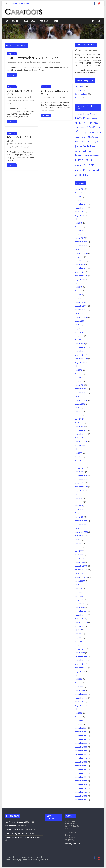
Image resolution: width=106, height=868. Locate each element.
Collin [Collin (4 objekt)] (77, 127)
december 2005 (81, 694)
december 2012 (81, 389)
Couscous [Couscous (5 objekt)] (91, 132)
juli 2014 (78, 325)
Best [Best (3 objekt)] (81, 114)
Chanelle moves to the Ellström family (20, 837)
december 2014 (81, 306)
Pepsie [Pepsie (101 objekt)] (88, 170)
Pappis (58, 62)
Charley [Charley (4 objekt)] (94, 119)
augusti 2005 (80, 705)
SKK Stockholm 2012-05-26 (20, 92)
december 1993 (81, 769)
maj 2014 (79, 328)
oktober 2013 (80, 355)
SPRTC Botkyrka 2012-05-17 (55, 92)
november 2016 (81, 246)
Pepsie (63, 62)
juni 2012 (79, 411)
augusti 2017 (80, 215)
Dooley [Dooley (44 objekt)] (90, 137)
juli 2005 (78, 709)
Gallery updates (81, 94)
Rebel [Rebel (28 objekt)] (96, 170)
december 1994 (81, 766)
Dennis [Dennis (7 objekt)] (78, 137)
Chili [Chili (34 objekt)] (84, 123)
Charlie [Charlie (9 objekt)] (78, 123)
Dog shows (12, 54)
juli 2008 (78, 585)
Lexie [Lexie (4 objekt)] (83, 151)
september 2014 (81, 317)
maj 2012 (79, 415)
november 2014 (81, 310)
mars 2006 (79, 687)
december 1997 (81, 754)
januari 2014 (80, 344)
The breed (57, 21)
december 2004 (81, 728)
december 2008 (81, 566)
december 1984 (81, 800)
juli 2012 (78, 408)
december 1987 (81, 788)
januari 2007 (80, 653)
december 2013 (81, 347)
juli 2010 (78, 494)
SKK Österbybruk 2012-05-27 (32, 58)
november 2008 (81, 570)
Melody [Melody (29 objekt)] (89, 155)
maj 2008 (79, 592)
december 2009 (81, 521)
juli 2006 (78, 675)
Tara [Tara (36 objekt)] (86, 175)
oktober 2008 (80, 573)
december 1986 (81, 792)
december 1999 (81, 747)
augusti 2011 (80, 445)
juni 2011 (79, 453)
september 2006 (81, 668)
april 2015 (79, 295)
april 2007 (79, 641)
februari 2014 (80, 340)
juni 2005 (79, 713)
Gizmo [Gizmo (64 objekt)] (91, 141)
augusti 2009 (80, 536)
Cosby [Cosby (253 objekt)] (81, 132)
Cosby (35, 62)
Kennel (15, 21)
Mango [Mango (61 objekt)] (80, 155)
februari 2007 (80, 649)
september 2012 (81, 400)
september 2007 (81, 622)
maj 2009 (79, 547)
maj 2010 (79, 502)
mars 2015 (79, 298)
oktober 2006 (80, 664)
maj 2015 (79, 291)
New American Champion (21, 3)
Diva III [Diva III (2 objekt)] (83, 137)
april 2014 (79, 332)
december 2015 (81, 268)
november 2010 (81, 479)
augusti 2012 (80, 404)
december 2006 (81, 656)
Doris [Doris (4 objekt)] (97, 137)
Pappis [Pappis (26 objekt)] (79, 170)
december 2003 (81, 732)
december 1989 (81, 785)
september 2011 (81, 442)
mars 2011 (79, 464)
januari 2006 (80, 690)
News (25, 21)
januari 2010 (80, 517)
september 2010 (81, 487)
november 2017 (81, 208)
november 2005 (81, 698)
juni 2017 (79, 223)
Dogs (33, 21)
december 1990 (81, 781)
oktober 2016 (80, 249)
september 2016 (81, 253)
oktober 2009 (80, 528)
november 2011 (81, 434)
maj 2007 (79, 638)
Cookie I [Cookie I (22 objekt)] (92, 127)
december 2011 (81, 430)
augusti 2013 (80, 362)
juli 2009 (78, 540)
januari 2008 (80, 607)
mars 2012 (79, 423)
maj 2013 (79, 374)
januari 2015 (80, 302)
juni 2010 (79, 498)
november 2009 (81, 524)
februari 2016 (80, 261)
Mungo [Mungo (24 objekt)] (79, 165)
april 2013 (79, 377)
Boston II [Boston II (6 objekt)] (93, 114)
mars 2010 (79, 509)
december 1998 (81, 751)
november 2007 (81, 615)
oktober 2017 (80, 212)
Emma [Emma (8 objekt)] (78, 141)
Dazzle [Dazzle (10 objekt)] (98, 132)
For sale (44, 21)
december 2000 (81, 743)
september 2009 (81, 532)
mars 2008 (79, 600)
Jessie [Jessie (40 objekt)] (78, 146)
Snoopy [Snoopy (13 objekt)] (79, 175)
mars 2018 (79, 200)
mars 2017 (79, 234)
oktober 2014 (80, 313)
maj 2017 (79, 227)
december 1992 (81, 773)
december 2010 (81, 475)
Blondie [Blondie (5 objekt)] (86, 114)
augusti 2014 (80, 321)
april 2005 (79, 720)
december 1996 (81, 758)
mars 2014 (79, 336)
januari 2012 (80, 426)
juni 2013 (79, 370)
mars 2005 (79, 724)
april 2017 (79, 230)
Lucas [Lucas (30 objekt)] (96, 151)
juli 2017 (78, 219)
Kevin (46, 62)
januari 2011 (80, 472)
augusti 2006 (80, 671)
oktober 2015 (80, 272)
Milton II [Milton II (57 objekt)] (80, 160)
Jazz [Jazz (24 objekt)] (98, 141)
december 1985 (81, 796)
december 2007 (81, 611)
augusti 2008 (80, 581)
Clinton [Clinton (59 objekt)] (92, 123)
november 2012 (81, 393)
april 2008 (79, 596)
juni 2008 (79, 589)
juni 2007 (79, 634)
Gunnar (41, 62)
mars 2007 (79, 645)
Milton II (52, 62)
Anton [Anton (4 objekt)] (77, 114)
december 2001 (81, 739)
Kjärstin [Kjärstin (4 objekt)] (78, 151)
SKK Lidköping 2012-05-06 (19, 139)
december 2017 (81, 204)
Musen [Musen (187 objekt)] (89, 165)
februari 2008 (80, 604)
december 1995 (81, 762)
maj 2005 (79, 717)
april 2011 (79, 460)
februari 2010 (80, 513)
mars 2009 (79, 555)
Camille (29, 62)
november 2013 (81, 351)
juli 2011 (78, 449)
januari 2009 (80, 562)
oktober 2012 (80, 396)
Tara (63, 97)
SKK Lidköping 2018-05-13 (15, 830)
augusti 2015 (80, 279)
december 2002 (81, 736)
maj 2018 (79, 193)
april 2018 (79, 197)
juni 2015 (79, 287)
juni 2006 (79, 679)
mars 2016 (79, 257)
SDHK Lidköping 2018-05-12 (16, 834)
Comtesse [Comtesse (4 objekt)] (83, 127)
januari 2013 (80, 385)
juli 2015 (78, 283)
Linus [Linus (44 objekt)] (89, 151)
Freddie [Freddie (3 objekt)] (84, 142)
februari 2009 (80, 558)
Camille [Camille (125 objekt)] (80, 118)
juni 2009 (79, 543)
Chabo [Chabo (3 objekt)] (88, 119)
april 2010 (79, 506)
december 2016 (81, 242)
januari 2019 (80, 189)
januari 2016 (80, 264)
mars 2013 (79, 381)
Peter (21, 62)
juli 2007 (78, 630)
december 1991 (81, 777)
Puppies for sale (11, 826)
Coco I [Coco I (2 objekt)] (99, 123)
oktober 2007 (80, 619)
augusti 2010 (80, 491)
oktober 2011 (80, 438)
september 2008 (81, 577)
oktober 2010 (80, 483)
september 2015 (81, 276)
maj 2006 (79, 683)
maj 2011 (79, 457)
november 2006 (81, 660)
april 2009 (79, 551)
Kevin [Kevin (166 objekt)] (94, 146)
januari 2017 (80, 238)
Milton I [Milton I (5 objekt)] (96, 156)
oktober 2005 (80, 702)
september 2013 (81, 359)
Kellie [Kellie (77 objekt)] (86, 146)
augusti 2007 (80, 626)
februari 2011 (80, 468)
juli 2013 (78, 366)
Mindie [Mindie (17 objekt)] (89, 160)
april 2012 (79, 419)
